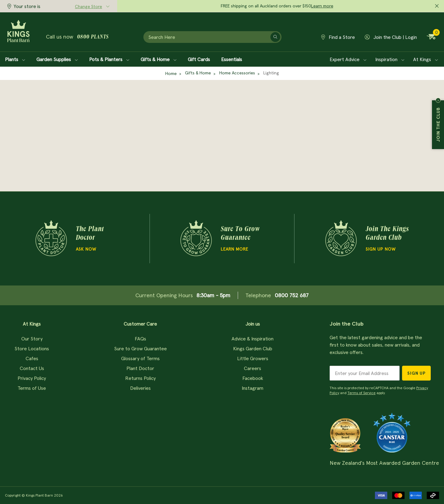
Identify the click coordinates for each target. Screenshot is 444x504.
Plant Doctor (140, 368)
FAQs (140, 339)
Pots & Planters (109, 59)
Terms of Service (362, 393)
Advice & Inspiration (253, 339)
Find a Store (338, 37)
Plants (15, 59)
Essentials (232, 59)
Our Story (32, 339)
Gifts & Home (159, 59)
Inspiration (390, 59)
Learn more (322, 6)
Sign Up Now (381, 249)
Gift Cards (199, 59)
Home (171, 73)
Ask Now (86, 249)
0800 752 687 (292, 295)
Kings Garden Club (253, 348)
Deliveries (140, 388)
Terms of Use (32, 388)
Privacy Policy (32, 378)
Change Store (88, 6)
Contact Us (32, 368)
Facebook (253, 378)
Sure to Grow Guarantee (140, 348)
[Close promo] (437, 6)
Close (438, 100)
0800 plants (93, 37)
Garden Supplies (57, 59)
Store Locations (32, 348)
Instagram (253, 388)
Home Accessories (237, 73)
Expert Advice (348, 59)
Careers (253, 368)
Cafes (32, 358)
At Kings (426, 59)
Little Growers (253, 358)
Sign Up (416, 373)
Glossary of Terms (140, 358)
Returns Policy (140, 378)
